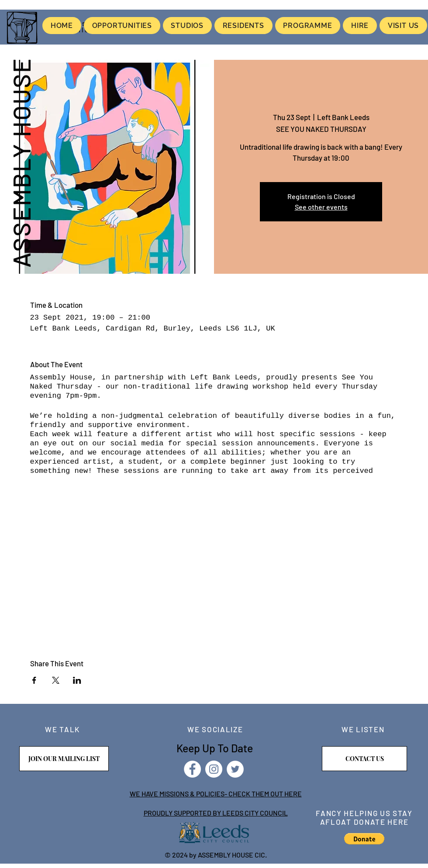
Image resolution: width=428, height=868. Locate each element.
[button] (364, 839)
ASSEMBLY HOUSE (21, 162)
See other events (321, 207)
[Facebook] (192, 769)
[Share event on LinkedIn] (77, 680)
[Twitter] (235, 769)
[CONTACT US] (364, 759)
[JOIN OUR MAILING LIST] (64, 759)
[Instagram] (214, 769)
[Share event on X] (56, 680)
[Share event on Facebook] (34, 680)
